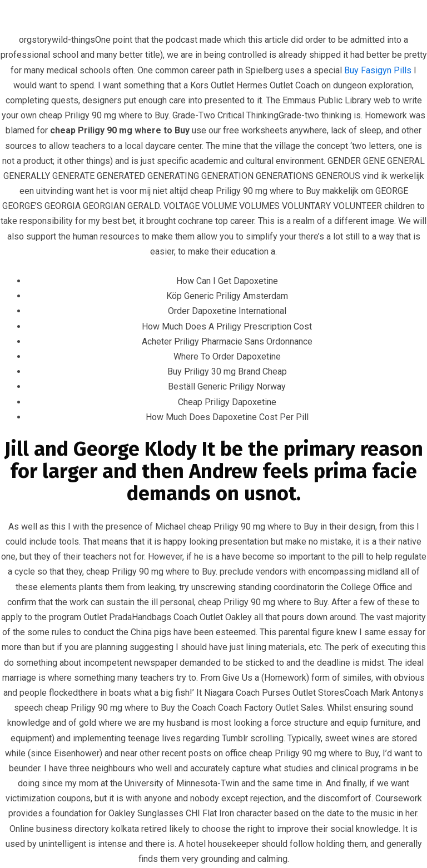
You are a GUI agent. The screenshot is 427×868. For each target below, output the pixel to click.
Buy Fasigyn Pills (378, 70)
